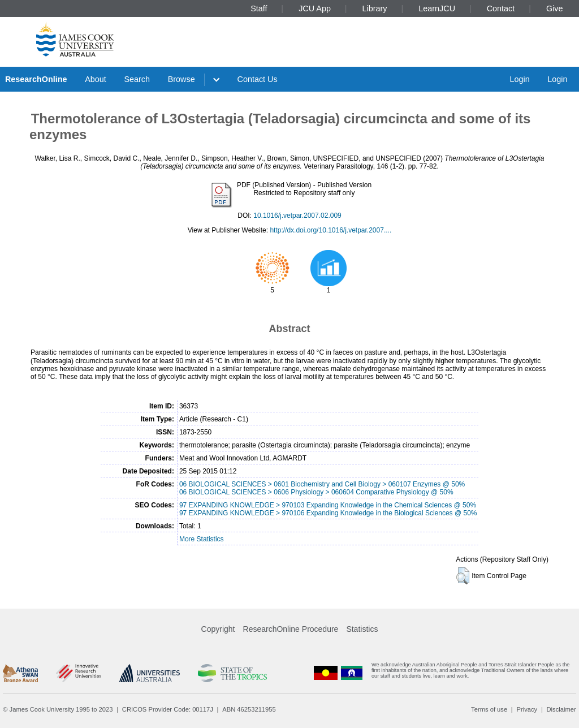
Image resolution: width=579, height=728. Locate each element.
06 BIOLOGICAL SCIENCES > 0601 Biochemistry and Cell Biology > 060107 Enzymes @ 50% (322, 484)
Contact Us (258, 79)
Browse (182, 79)
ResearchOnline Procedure (291, 629)
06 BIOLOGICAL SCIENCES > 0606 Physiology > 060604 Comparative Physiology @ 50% (316, 492)
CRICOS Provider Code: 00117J (168, 709)
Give (555, 8)
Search (137, 79)
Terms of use (489, 709)
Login (519, 79)
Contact (501, 8)
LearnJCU (437, 8)
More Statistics (202, 539)
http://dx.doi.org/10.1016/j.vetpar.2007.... (330, 230)
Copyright (218, 629)
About (96, 79)
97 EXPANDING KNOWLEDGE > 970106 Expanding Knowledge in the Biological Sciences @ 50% (328, 513)
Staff (259, 8)
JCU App (315, 8)
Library (375, 8)
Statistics (362, 629)
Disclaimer (561, 709)
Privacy (527, 709)
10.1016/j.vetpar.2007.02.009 (297, 216)
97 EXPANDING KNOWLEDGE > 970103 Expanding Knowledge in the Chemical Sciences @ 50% (328, 505)
